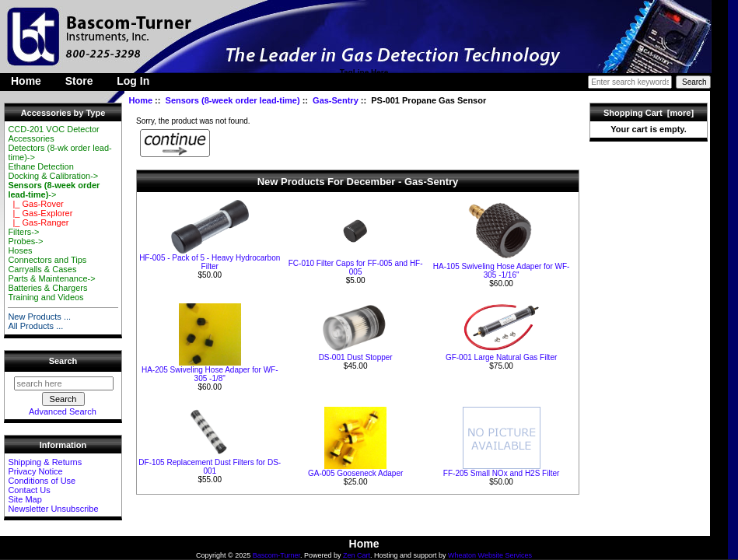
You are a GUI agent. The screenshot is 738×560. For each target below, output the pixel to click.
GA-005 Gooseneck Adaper (355, 473)
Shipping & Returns (45, 462)
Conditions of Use (42, 481)
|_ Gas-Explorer (40, 213)
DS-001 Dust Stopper (356, 357)
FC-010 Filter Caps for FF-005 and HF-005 (356, 268)
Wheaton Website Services (490, 555)
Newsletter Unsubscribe (53, 509)
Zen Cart (357, 555)
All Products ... (35, 326)
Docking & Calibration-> (53, 176)
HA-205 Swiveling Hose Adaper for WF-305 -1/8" (210, 374)
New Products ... (39, 317)
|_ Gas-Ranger (38, 222)
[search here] (64, 383)
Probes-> (25, 241)
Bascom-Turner (276, 555)
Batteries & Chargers (47, 288)
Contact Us (29, 490)
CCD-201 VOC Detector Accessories (53, 134)
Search (63, 361)
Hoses (20, 250)
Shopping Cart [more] (649, 113)
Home (26, 81)
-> (54, 190)
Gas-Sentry (336, 100)
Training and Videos (45, 297)
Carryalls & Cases (42, 269)
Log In (133, 81)
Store (79, 81)
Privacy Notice (35, 471)
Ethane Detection (40, 166)
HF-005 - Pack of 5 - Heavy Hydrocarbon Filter (210, 262)
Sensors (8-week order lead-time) (233, 100)
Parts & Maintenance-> (51, 278)
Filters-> (23, 232)
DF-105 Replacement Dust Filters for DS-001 (210, 467)
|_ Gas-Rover (35, 204)
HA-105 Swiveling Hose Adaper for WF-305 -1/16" (502, 271)
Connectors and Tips (47, 260)
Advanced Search (63, 411)
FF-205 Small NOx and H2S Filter (502, 473)
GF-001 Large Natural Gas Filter (501, 357)
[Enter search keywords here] (630, 82)
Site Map (24, 499)
